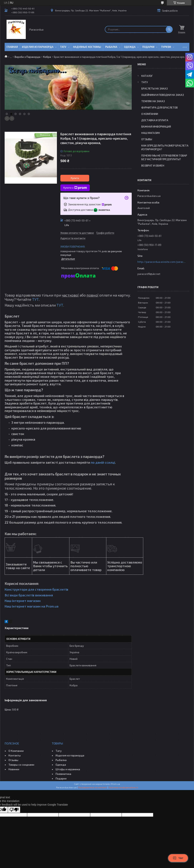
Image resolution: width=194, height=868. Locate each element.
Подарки (148, 47)
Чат (178, 858)
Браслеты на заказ (154, 88)
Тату (63, 47)
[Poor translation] (14, 810)
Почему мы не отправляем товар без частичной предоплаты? (164, 157)
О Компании (150, 114)
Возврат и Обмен (153, 165)
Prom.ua (116, 784)
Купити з (75, 188)
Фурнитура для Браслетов (159, 107)
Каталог (147, 76)
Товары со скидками (21, 765)
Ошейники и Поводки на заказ (163, 95)
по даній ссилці (103, 462)
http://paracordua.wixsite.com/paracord (162, 262)
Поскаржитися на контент (93, 787)
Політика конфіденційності (123, 787)
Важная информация (156, 126)
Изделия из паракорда (38, 47)
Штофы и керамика (68, 769)
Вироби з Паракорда (27, 57)
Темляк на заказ (153, 101)
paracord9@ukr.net (149, 274)
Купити (75, 178)
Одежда (130, 47)
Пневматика (63, 774)
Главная (12, 47)
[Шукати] (169, 29)
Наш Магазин (151, 133)
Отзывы (147, 139)
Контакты (15, 755)
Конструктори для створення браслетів (36, 589)
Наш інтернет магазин (23, 601)
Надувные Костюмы (87, 47)
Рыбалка (111, 47)
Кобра (47, 57)
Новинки (14, 769)
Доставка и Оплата (155, 120)
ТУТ (35, 299)
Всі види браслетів (20, 595)
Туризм (166, 47)
